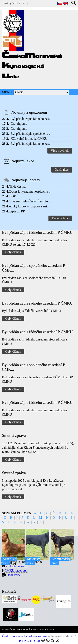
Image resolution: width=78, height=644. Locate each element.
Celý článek (13, 252)
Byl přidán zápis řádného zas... (31, 119)
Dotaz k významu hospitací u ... (30, 191)
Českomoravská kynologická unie (25, 636)
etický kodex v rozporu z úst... (29, 206)
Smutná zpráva (14, 435)
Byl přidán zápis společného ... (31, 134)
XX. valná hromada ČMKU (29, 139)
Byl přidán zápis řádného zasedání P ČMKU (37, 232)
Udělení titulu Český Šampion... (30, 201)
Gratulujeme (19, 124)
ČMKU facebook (16, 571)
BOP (12, 196)
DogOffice (14, 575)
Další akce (62, 170)
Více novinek (60, 151)
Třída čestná (17, 186)
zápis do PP (17, 211)
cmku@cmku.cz (14, 3)
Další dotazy (60, 218)
